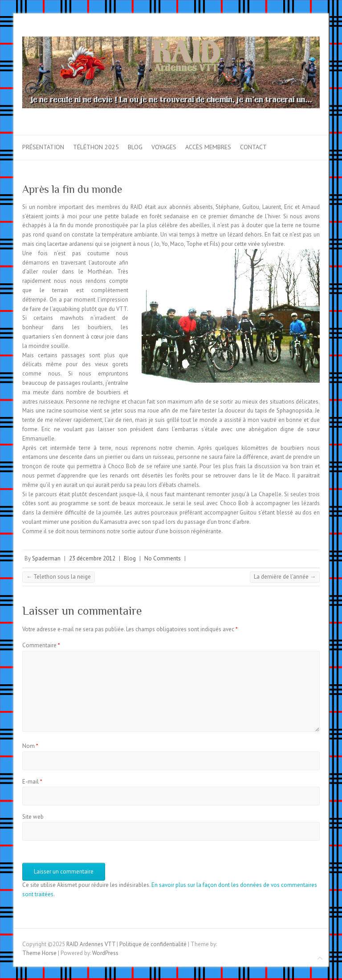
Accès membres (208, 147)
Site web (33, 817)
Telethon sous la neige (59, 577)
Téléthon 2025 (96, 147)
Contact (253, 147)
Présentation (43, 147)
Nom (30, 746)
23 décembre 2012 (92, 558)
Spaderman (46, 558)
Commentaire (41, 645)
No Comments (163, 558)
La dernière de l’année (285, 577)
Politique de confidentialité (153, 944)
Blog (135, 147)
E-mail (32, 782)
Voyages (164, 147)
